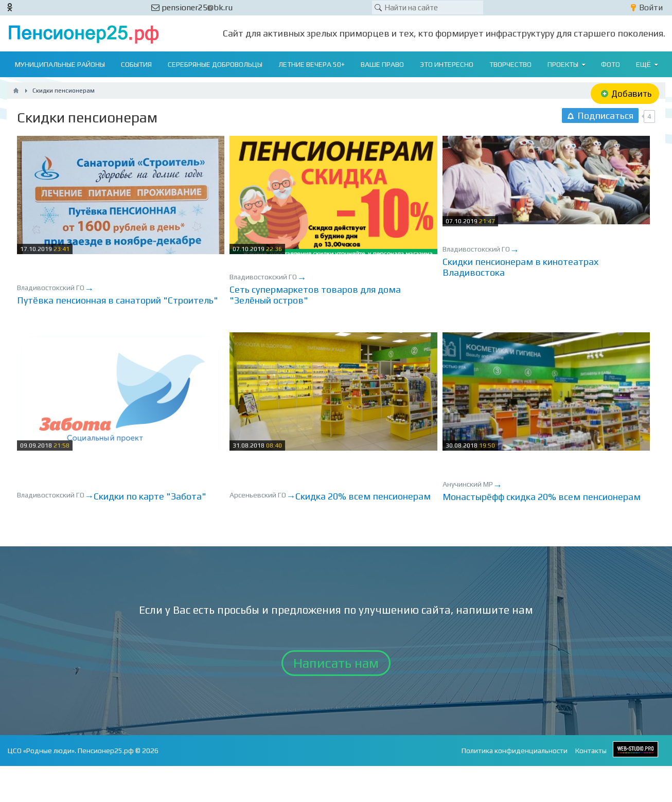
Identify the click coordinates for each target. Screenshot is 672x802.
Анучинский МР (468, 484)
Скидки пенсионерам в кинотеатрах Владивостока (520, 267)
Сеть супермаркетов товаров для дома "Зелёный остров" (315, 295)
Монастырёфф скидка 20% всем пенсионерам (542, 497)
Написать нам (336, 663)
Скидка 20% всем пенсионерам (363, 496)
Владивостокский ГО (51, 288)
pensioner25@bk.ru (192, 7)
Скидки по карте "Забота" (150, 496)
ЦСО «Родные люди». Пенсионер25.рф (71, 751)
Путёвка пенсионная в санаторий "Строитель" (118, 300)
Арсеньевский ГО (258, 495)
